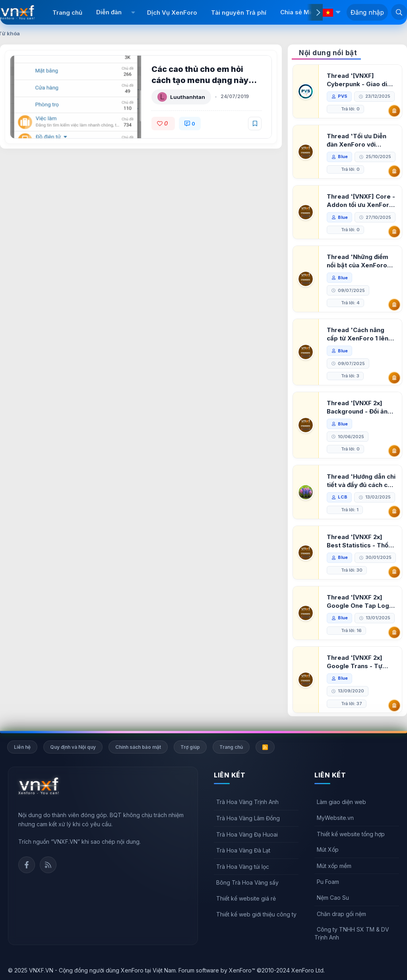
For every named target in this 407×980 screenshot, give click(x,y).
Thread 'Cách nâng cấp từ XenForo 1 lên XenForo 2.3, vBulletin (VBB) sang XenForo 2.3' (360, 334)
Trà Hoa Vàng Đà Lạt (243, 850)
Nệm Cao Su (333, 898)
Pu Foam (328, 882)
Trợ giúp (190, 747)
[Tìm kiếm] (399, 12)
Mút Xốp (328, 850)
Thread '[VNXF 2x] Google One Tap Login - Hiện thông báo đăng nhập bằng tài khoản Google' (360, 602)
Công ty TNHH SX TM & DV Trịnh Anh (352, 933)
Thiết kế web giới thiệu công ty (256, 914)
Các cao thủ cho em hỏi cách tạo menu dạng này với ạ (200, 80)
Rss (48, 865)
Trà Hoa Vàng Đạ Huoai (247, 834)
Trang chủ (67, 13)
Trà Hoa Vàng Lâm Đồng (248, 818)
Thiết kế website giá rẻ (246, 898)
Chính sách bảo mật (138, 747)
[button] (133, 12)
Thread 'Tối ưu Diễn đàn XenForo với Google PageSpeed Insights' (357, 140)
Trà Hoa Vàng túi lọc (243, 867)
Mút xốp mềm (334, 866)
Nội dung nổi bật (328, 53)
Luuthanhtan (188, 97)
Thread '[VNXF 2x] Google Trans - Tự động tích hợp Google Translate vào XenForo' (359, 662)
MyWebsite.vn (335, 818)
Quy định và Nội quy (73, 747)
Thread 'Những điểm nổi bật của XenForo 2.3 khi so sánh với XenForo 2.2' (358, 261)
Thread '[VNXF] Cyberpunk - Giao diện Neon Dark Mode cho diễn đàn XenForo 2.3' (360, 80)
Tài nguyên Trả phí (239, 13)
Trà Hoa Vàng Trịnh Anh (247, 802)
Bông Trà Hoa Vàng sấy (247, 882)
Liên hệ (22, 747)
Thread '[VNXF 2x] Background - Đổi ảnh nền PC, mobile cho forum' (359, 407)
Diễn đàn (109, 12)
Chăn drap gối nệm (341, 914)
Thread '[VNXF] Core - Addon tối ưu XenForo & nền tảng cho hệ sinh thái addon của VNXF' (361, 201)
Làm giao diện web (341, 802)
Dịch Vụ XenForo (172, 13)
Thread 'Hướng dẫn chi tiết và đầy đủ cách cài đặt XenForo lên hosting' (361, 481)
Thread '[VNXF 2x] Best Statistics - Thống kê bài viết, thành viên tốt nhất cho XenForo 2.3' (361, 541)
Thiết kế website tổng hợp (351, 834)
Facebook (27, 865)
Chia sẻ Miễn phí (304, 12)
